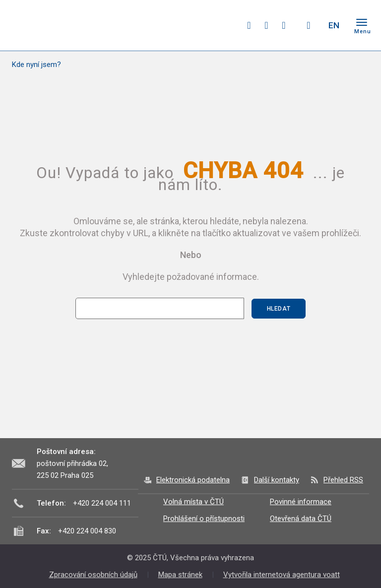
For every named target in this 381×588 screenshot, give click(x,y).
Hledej (309, 25)
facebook (249, 25)
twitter (266, 25)
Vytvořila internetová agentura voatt (282, 575)
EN (334, 25)
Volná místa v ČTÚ (193, 502)
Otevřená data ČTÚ (301, 519)
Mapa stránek (180, 575)
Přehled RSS (343, 480)
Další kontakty (277, 480)
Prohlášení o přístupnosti (204, 519)
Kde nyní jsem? (36, 65)
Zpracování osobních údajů (93, 575)
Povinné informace (301, 502)
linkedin (284, 25)
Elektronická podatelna (193, 480)
